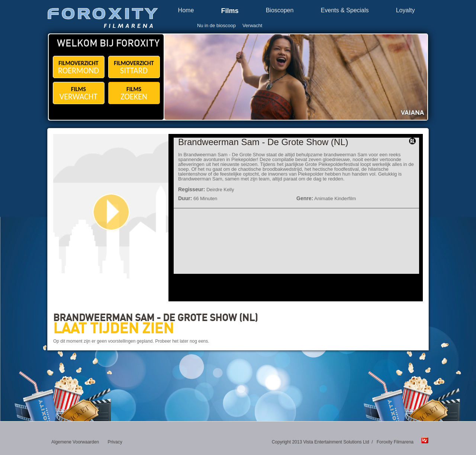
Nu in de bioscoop (216, 25)
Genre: (305, 198)
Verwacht (252, 25)
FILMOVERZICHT (79, 68)
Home (186, 10)
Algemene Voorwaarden (75, 442)
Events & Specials (345, 10)
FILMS (79, 94)
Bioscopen (280, 10)
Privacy (115, 442)
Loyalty (406, 10)
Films (230, 11)
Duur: (185, 198)
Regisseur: (192, 189)
